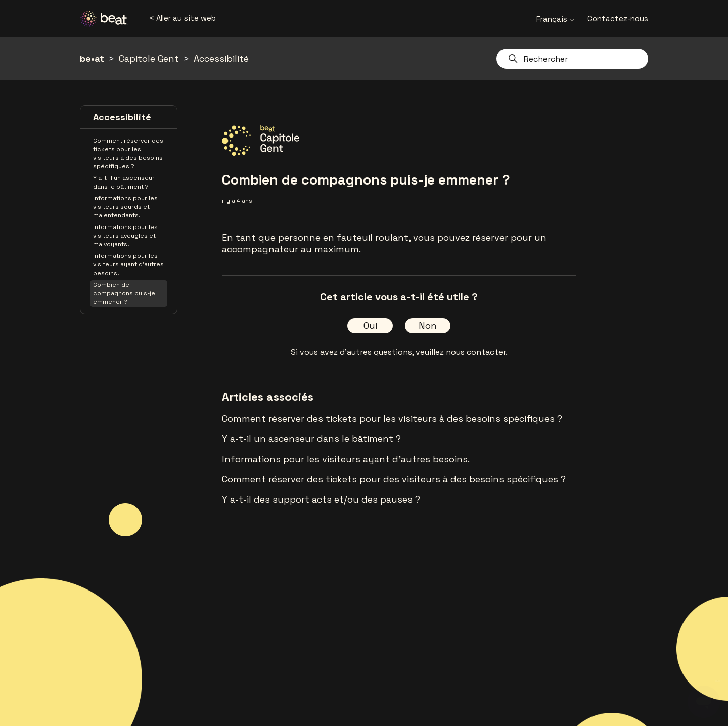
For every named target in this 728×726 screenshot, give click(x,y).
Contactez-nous (618, 18)
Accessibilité (221, 58)
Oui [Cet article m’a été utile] (370, 325)
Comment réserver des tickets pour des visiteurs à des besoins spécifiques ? (394, 479)
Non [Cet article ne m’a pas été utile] (428, 325)
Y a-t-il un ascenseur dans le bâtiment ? (124, 182)
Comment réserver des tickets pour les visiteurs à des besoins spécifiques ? (128, 153)
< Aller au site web (183, 18)
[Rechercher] (572, 59)
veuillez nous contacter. (462, 352)
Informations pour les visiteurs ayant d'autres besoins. (128, 264)
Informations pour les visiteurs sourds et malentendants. (125, 207)
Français (556, 19)
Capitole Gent (149, 58)
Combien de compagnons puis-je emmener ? (124, 293)
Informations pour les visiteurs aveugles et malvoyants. (125, 236)
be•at (92, 58)
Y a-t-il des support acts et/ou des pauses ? (321, 499)
